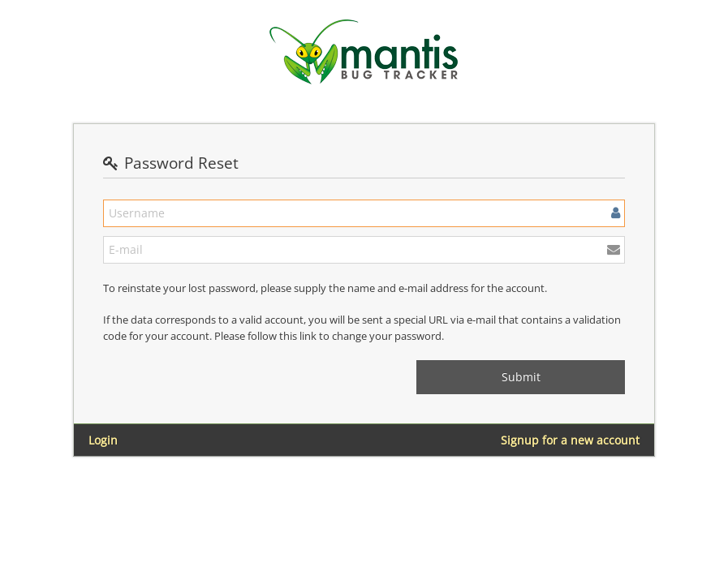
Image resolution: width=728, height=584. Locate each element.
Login (103, 440)
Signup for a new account (570, 440)
